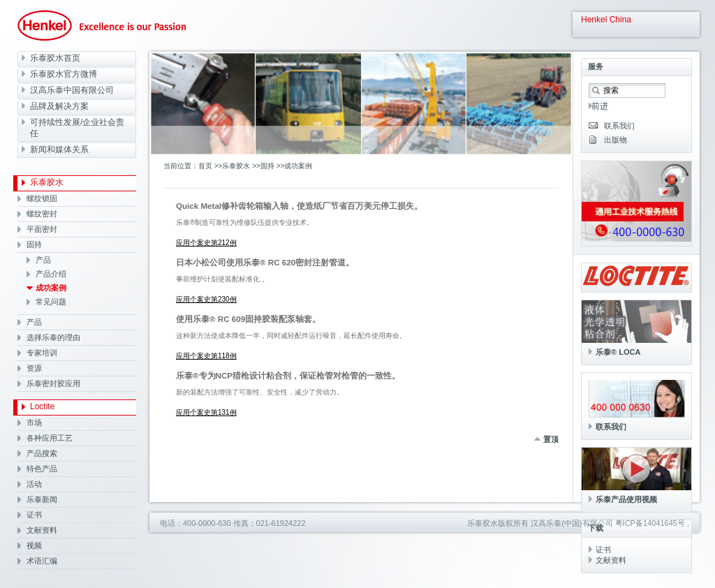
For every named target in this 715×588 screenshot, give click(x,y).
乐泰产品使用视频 (626, 499)
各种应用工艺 (50, 438)
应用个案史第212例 (206, 243)
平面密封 (42, 229)
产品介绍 (51, 274)
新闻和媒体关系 (59, 149)
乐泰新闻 (42, 499)
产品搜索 (42, 453)
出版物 (616, 140)
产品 (43, 260)
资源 (34, 368)
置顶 (551, 439)
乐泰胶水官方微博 (64, 74)
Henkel (102, 25)
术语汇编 (42, 561)
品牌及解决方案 (59, 106)
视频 (34, 545)
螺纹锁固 (42, 198)
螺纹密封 (42, 214)
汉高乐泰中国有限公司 (72, 90)
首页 (205, 166)
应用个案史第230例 (206, 299)
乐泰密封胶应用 (53, 383)
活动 (34, 484)
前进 (600, 106)
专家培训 (42, 353)
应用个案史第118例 (206, 356)
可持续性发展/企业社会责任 (77, 128)
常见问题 (51, 302)
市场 (34, 422)
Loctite (42, 406)
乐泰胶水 (47, 182)
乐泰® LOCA (618, 352)
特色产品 (42, 469)
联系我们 (619, 126)
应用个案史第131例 (206, 412)
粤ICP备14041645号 (650, 523)
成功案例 (51, 288)
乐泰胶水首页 (55, 58)
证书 (34, 515)
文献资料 (42, 530)
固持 (34, 244)
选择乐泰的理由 (53, 337)
